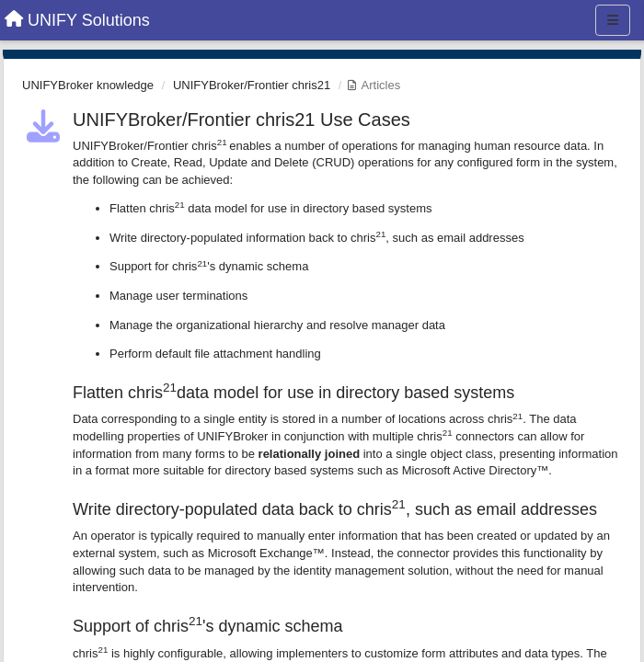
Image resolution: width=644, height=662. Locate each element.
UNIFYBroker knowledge (88, 85)
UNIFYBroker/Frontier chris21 (252, 85)
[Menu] (613, 20)
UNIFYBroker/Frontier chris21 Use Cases (241, 120)
